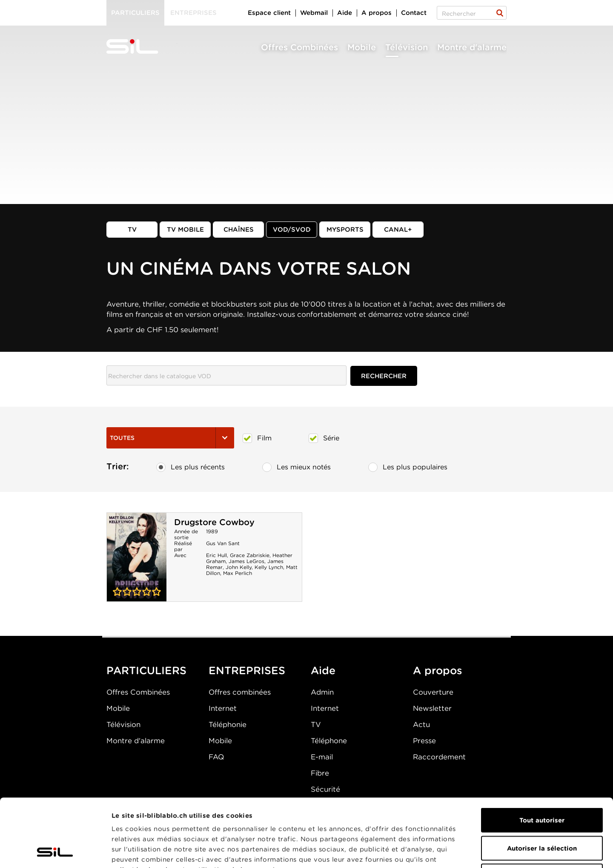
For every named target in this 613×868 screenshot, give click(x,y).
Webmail (314, 13)
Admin (322, 692)
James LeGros (246, 561)
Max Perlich (238, 573)
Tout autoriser (542, 756)
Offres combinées (240, 692)
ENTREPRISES (247, 670)
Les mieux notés (296, 467)
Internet (223, 708)
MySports (345, 230)
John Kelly (239, 567)
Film (257, 438)
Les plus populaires (408, 467)
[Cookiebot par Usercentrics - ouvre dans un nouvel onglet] (55, 851)
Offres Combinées (299, 47)
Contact (414, 13)
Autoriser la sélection (542, 785)
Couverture (433, 692)
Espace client (269, 13)
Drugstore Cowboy (214, 522)
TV (132, 230)
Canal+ (398, 230)
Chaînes (239, 230)
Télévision (407, 47)
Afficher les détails (480, 851)
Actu (421, 724)
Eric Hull (216, 555)
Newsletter (432, 708)
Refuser (542, 812)
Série (324, 438)
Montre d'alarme (472, 47)
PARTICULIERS (146, 670)
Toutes (170, 438)
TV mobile (185, 230)
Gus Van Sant (223, 543)
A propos (377, 13)
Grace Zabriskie (250, 555)
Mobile (362, 47)
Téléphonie (228, 724)
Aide (345, 13)
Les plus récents (190, 467)
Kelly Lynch (269, 567)
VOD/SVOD (292, 230)
